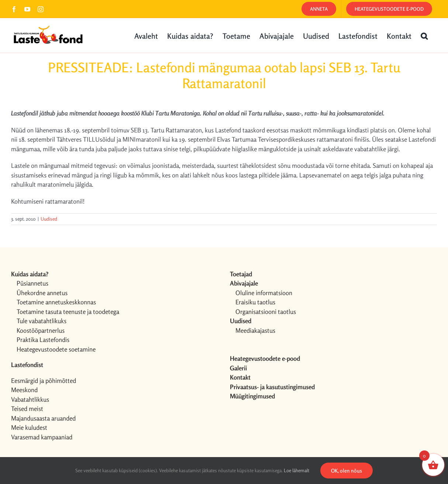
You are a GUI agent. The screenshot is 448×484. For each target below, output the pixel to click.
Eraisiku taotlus (255, 302)
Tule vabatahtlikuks (42, 321)
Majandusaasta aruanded (43, 418)
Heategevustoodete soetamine (56, 349)
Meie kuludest (29, 427)
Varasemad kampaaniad (42, 437)
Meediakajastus (255, 330)
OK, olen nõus (347, 471)
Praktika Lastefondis (43, 340)
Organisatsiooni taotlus (266, 312)
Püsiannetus (32, 283)
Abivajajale (244, 283)
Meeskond (24, 390)
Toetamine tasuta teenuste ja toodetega (68, 312)
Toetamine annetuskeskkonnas (56, 302)
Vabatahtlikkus (30, 399)
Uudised (49, 219)
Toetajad (241, 274)
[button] (424, 35)
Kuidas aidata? (30, 274)
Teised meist (27, 409)
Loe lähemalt (297, 470)
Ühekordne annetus (42, 293)
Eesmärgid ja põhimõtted (44, 381)
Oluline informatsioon (264, 293)
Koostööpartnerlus (41, 330)
